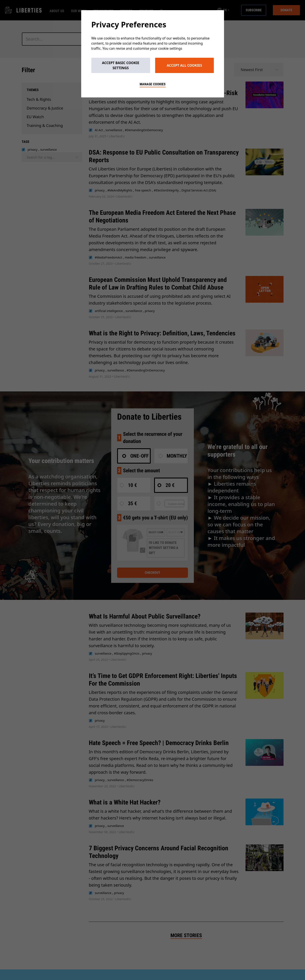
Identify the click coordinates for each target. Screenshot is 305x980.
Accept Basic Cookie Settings (121, 65)
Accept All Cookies (184, 65)
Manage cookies (153, 84)
